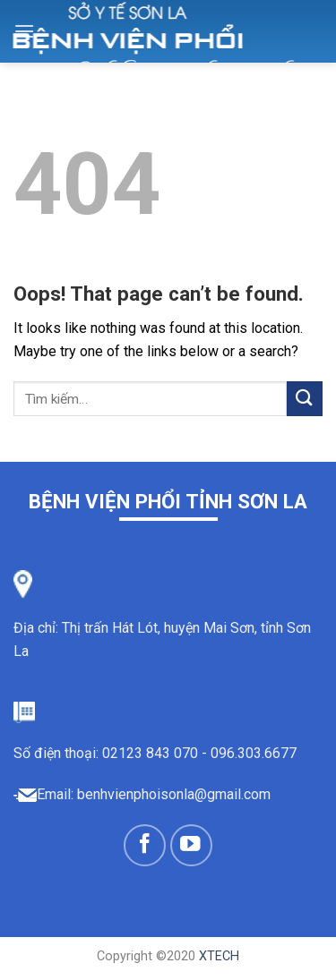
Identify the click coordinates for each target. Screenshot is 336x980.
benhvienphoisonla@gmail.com (174, 794)
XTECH (219, 956)
